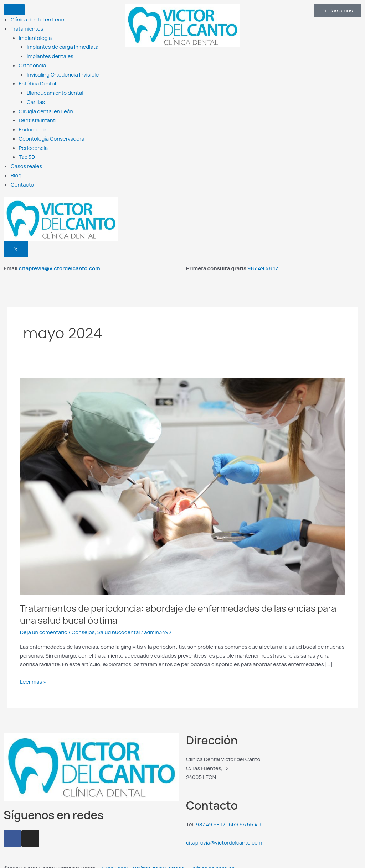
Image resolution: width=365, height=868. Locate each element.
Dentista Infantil (38, 116)
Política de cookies (213, 860)
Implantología (36, 37)
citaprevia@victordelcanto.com (59, 262)
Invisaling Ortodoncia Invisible (63, 72)
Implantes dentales (50, 54)
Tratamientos (27, 28)
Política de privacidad (159, 860)
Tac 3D (27, 151)
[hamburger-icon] (14, 10)
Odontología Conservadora (52, 134)
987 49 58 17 (263, 262)
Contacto (22, 178)
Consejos (84, 625)
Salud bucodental (119, 625)
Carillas (36, 98)
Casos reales (27, 160)
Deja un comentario (44, 625)
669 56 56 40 (245, 817)
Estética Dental (38, 81)
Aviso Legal (114, 860)
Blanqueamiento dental (55, 90)
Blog (16, 169)
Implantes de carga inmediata (63, 45)
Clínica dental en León (38, 19)
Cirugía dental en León (46, 107)
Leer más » (33, 674)
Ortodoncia (33, 63)
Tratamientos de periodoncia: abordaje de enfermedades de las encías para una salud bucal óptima (179, 607)
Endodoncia (34, 125)
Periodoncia (34, 143)
